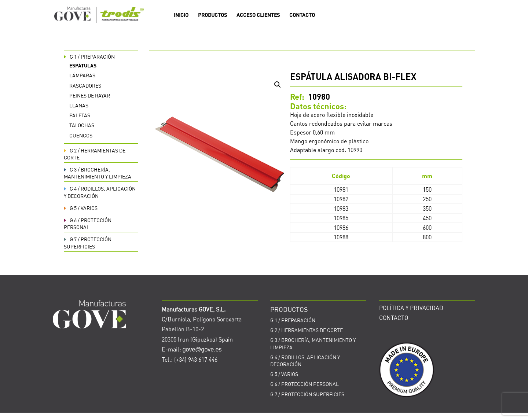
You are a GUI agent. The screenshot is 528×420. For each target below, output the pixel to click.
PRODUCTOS (212, 15)
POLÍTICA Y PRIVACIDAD (411, 308)
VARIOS (81, 208)
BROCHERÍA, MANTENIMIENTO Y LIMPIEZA (98, 173)
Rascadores (85, 85)
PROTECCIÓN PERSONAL (88, 223)
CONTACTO (302, 15)
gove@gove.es (202, 349)
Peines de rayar (90, 95)
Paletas (80, 115)
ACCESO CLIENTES (258, 15)
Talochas (82, 125)
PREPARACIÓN (89, 56)
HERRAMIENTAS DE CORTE (307, 330)
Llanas (79, 105)
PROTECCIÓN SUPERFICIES (307, 394)
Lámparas (82, 75)
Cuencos (81, 135)
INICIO (181, 15)
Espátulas (83, 65)
